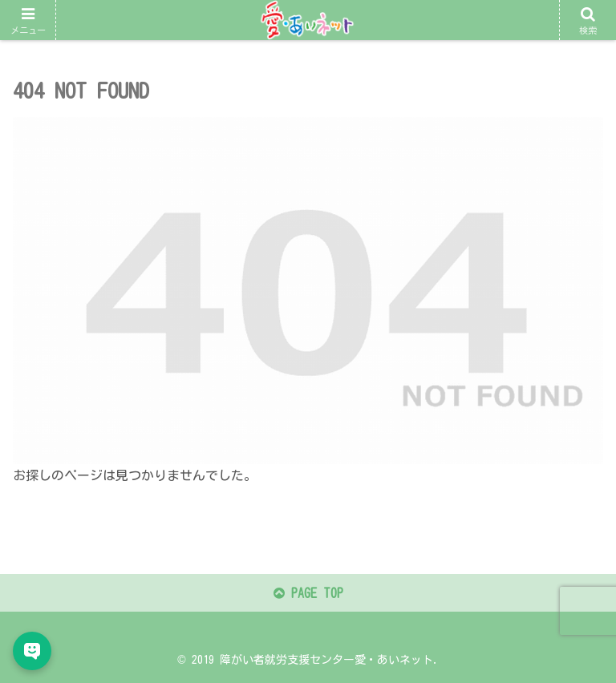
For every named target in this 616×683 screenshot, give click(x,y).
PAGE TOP (308, 593)
